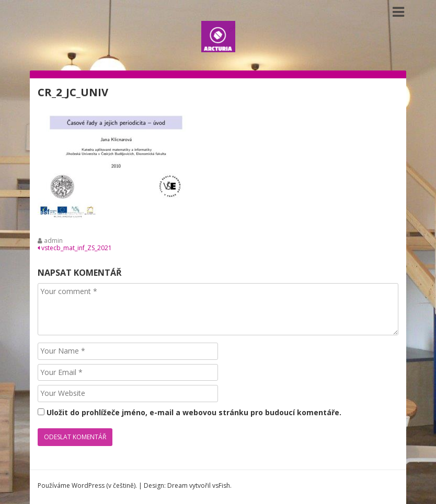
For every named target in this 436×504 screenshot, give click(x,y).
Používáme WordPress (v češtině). (87, 485)
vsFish (221, 485)
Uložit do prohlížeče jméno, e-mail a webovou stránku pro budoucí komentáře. (194, 412)
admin (53, 241)
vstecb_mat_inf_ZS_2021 (75, 248)
